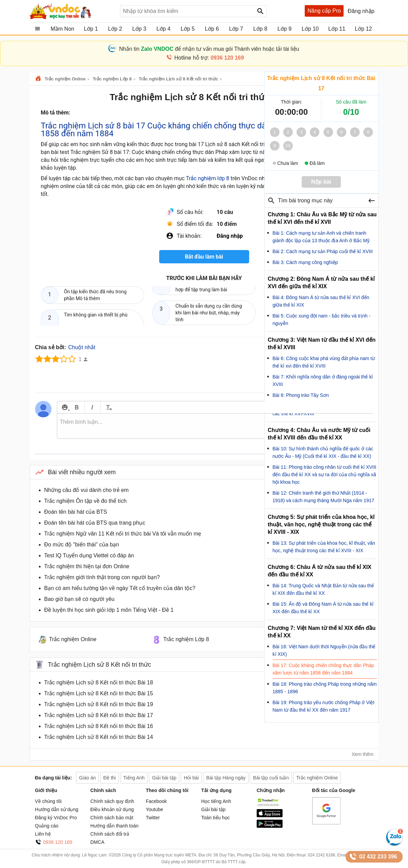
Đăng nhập (361, 11)
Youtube (155, 809)
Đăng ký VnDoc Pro (56, 818)
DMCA (97, 842)
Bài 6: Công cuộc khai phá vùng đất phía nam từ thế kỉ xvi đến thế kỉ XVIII (324, 362)
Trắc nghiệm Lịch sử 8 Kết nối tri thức (178, 79)
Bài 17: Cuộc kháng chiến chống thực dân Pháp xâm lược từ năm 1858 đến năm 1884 (323, 669)
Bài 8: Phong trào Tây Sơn (301, 395)
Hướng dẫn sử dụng (57, 809)
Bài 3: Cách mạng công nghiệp (305, 262)
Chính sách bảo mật (112, 818)
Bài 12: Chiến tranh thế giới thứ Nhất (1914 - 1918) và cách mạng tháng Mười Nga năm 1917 (323, 497)
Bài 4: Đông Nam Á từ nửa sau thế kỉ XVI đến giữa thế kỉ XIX (321, 301)
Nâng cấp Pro (324, 11)
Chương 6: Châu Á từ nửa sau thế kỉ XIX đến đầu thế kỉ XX (320, 571)
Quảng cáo (47, 826)
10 (288, 146)
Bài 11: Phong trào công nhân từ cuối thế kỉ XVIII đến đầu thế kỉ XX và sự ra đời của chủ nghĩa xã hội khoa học (325, 475)
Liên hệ (43, 834)
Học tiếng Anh (216, 801)
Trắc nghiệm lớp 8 (207, 178)
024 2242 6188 (321, 855)
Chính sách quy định (112, 801)
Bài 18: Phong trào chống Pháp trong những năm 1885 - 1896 (325, 688)
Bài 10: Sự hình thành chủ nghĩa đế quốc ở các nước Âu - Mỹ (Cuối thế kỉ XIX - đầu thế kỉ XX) (323, 452)
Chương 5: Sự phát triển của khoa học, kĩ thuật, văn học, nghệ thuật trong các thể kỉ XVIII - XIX (321, 524)
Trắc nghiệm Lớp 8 (112, 79)
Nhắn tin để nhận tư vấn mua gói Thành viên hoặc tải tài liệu (209, 49)
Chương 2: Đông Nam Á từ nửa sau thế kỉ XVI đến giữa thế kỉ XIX (321, 283)
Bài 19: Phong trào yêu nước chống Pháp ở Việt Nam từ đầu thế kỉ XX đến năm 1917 (324, 706)
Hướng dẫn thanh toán (114, 826)
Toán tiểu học (215, 818)
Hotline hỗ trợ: (209, 58)
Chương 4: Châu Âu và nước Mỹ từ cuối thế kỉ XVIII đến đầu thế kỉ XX (319, 434)
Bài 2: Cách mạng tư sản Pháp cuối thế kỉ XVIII (323, 251)
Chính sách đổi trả (110, 834)
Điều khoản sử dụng (112, 809)
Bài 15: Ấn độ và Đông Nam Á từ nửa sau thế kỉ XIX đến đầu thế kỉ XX (323, 608)
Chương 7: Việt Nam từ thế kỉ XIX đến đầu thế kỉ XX (322, 632)
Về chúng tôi (48, 801)
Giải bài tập (213, 809)
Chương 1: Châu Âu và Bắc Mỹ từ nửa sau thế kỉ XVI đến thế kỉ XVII (322, 218)
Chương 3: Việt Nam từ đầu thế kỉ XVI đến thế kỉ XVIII (322, 344)
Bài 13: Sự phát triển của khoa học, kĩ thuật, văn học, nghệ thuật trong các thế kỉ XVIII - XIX (324, 547)
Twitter (153, 818)
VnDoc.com (39, 79)
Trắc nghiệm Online (65, 79)
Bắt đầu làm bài (204, 257)
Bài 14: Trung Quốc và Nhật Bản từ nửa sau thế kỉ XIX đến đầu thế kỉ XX (323, 589)
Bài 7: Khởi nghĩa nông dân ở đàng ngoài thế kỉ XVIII (323, 381)
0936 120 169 (58, 842)
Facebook (156, 801)
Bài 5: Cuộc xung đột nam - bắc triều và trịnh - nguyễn (322, 320)
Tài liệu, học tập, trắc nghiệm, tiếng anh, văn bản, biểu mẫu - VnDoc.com (72, 11)
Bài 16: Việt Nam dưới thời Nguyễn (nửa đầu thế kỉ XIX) (324, 650)
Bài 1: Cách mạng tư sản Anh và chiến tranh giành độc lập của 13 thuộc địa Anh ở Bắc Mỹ (321, 237)
